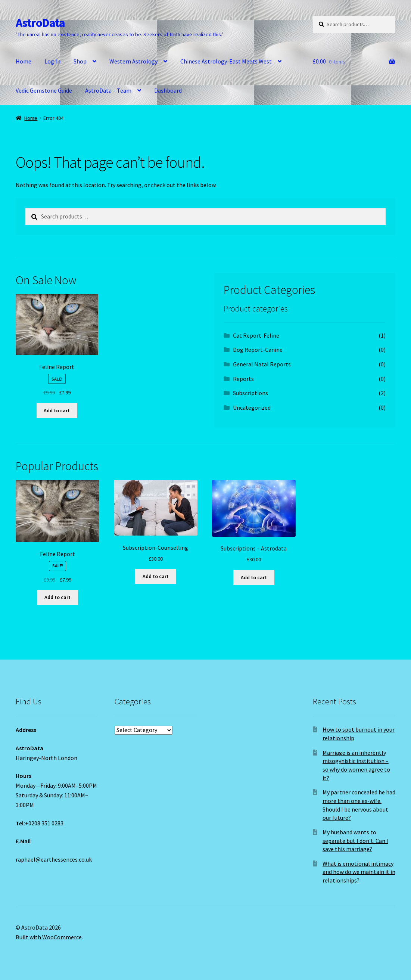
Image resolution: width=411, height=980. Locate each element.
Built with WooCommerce (49, 937)
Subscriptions (250, 393)
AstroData (40, 23)
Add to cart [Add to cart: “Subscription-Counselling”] (156, 576)
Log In (52, 61)
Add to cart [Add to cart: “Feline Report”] (57, 410)
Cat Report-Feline (256, 335)
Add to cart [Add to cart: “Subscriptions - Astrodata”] (254, 577)
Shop (80, 61)
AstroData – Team (108, 90)
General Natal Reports (262, 364)
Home (24, 61)
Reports (243, 379)
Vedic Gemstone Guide (44, 90)
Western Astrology (133, 61)
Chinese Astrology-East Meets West (226, 61)
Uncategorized (252, 407)
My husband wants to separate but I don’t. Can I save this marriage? (355, 841)
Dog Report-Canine (258, 350)
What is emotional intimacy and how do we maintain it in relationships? (359, 872)
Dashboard (168, 90)
